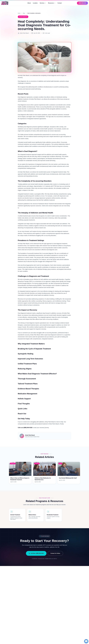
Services (43, 3)
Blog (24, 13)
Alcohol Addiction (23, 17)
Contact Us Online (55, 553)
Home (19, 13)
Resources (52, 3)
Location (35, 3)
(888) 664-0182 (82, 3)
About (29, 3)
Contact (60, 3)
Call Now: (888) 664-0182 (36, 553)
